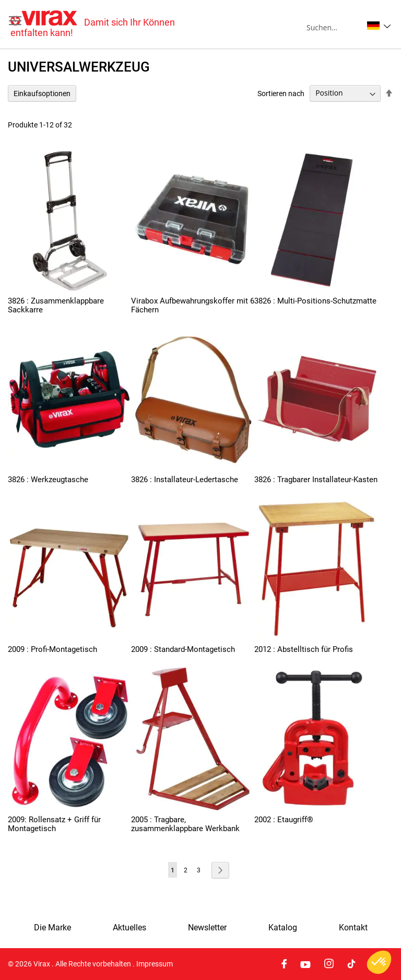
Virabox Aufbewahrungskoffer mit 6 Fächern (193, 305)
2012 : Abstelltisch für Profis (304, 649)
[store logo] (105, 24)
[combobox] (334, 27)
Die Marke (52, 928)
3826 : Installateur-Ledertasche (185, 480)
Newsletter (207, 928)
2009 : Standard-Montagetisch (183, 649)
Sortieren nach (281, 93)
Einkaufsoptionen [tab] (42, 94)
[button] (379, 26)
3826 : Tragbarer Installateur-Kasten (316, 480)
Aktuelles (129, 928)
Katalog (283, 928)
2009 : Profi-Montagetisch (52, 649)
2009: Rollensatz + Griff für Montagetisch (54, 824)
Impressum (155, 964)
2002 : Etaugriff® (284, 820)
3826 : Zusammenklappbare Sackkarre (56, 305)
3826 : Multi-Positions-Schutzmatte (315, 301)
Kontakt (353, 928)
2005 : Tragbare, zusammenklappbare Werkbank (185, 824)
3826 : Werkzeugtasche (48, 480)
